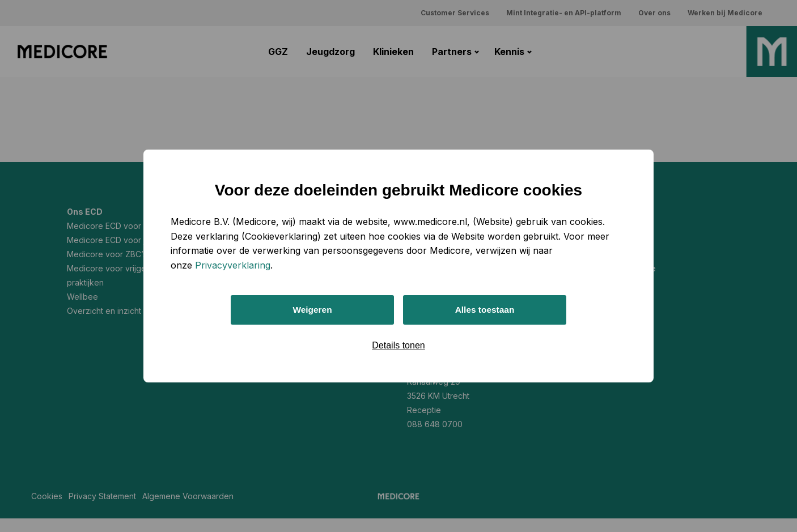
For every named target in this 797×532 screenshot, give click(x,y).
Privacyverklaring (233, 265)
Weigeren (312, 310)
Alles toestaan (485, 310)
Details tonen (398, 346)
